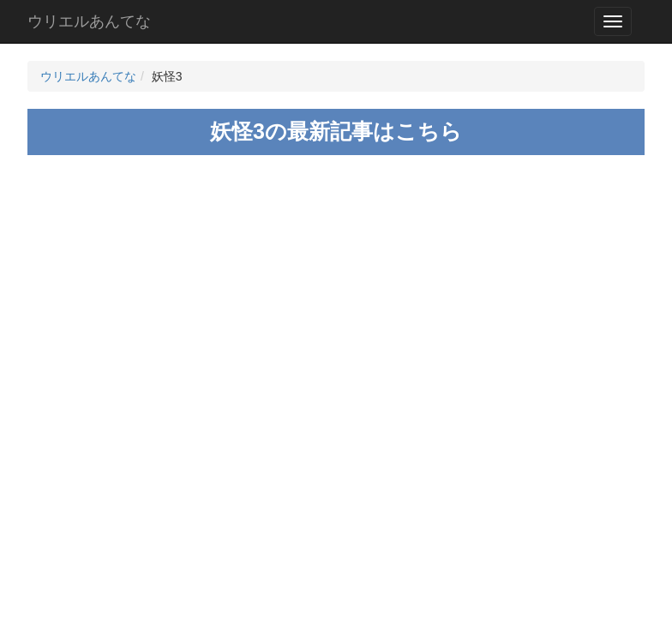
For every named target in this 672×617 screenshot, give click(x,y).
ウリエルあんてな (89, 21)
